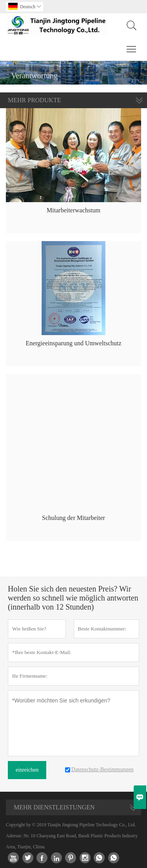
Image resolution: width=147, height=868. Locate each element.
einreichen (27, 770)
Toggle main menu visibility (132, 45)
